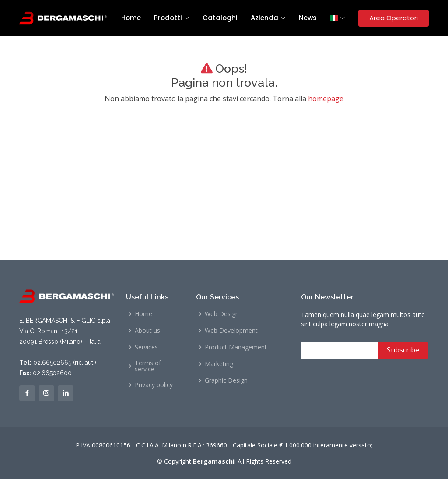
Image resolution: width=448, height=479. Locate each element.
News (308, 18)
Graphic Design (226, 380)
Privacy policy (154, 385)
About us (147, 331)
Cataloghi (220, 18)
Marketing (219, 364)
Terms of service (148, 366)
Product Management (236, 347)
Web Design (222, 314)
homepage (326, 99)
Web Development (231, 331)
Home (131, 18)
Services (146, 347)
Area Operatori (394, 18)
